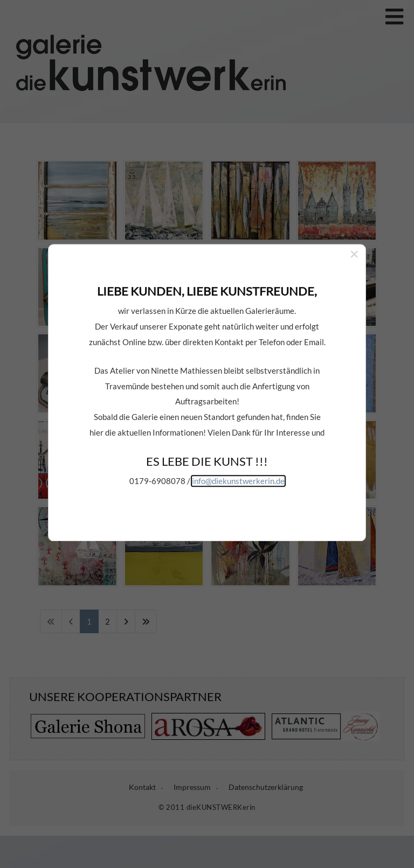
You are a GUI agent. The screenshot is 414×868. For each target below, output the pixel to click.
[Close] (354, 211)
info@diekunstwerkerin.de (238, 437)
